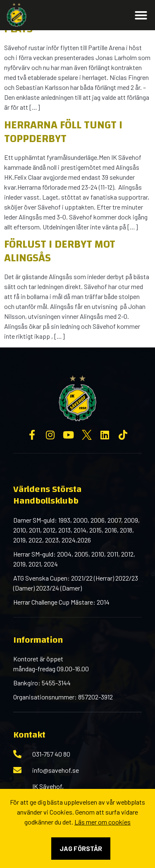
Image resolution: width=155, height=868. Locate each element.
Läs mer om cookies (103, 822)
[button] (141, 15)
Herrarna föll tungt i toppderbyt (63, 132)
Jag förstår (81, 848)
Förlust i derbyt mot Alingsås (60, 251)
